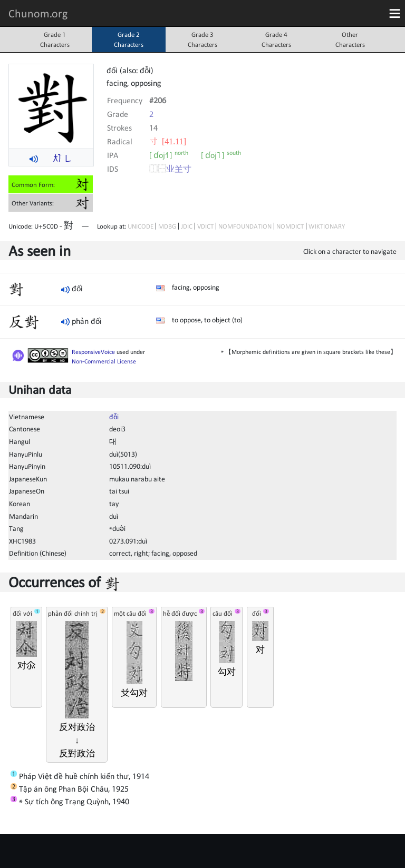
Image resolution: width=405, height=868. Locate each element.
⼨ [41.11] (168, 141)
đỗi (114, 417)
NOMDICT (290, 226)
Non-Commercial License (104, 361)
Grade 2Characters (129, 40)
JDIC (187, 226)
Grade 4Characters (276, 40)
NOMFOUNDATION (245, 226)
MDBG (167, 226)
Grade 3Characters (202, 40)
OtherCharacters (350, 40)
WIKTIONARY (327, 226)
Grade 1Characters (55, 40)
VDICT (205, 226)
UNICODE (141, 226)
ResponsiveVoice (93, 352)
